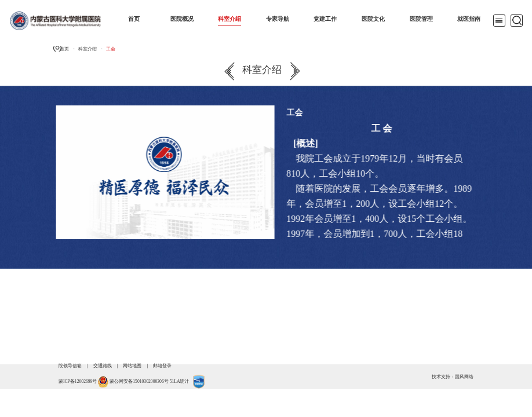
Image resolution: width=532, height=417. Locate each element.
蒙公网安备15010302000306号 (139, 381)
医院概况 (182, 19)
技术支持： (443, 377)
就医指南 (469, 19)
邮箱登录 (162, 366)
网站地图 (132, 366)
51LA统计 (180, 381)
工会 (111, 49)
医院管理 (421, 19)
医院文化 (373, 19)
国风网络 (464, 377)
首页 (134, 19)
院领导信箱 (70, 366)
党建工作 (325, 19)
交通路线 (103, 366)
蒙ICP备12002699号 (78, 381)
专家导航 (278, 19)
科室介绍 (229, 19)
